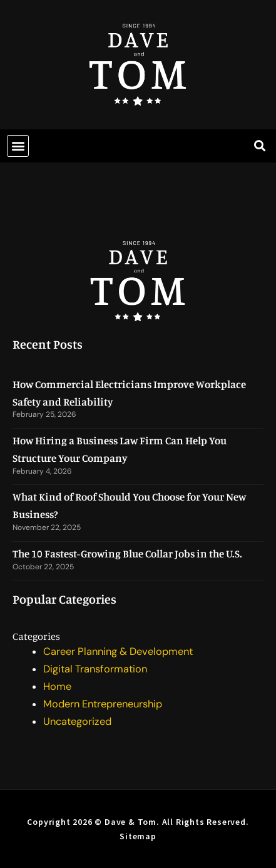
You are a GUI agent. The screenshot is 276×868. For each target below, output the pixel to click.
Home (57, 686)
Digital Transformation (95, 669)
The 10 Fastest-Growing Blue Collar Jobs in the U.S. (127, 553)
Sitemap (138, 836)
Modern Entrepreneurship (103, 704)
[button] (18, 146)
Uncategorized (77, 721)
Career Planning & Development (118, 651)
